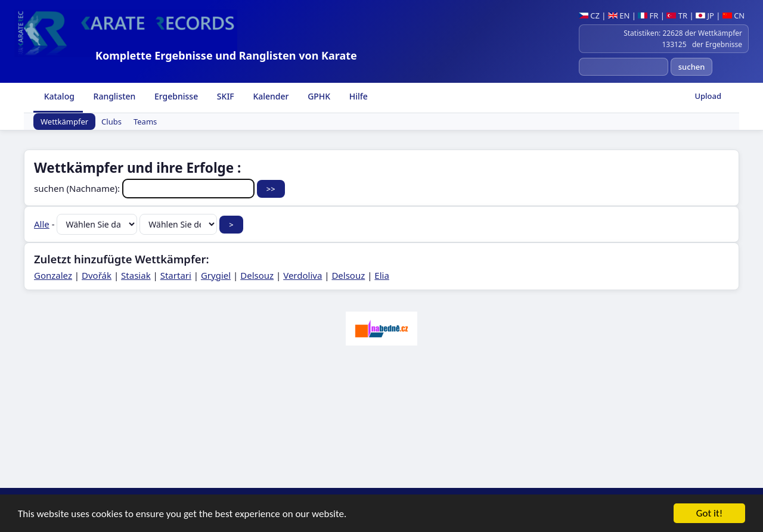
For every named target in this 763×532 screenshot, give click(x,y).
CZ (589, 15)
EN (619, 15)
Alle (42, 224)
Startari (176, 275)
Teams (145, 122)
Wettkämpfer (64, 122)
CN (733, 15)
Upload (708, 96)
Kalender (270, 96)
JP (705, 15)
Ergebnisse (175, 96)
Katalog (58, 96)
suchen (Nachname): (145, 188)
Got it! (709, 514)
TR (677, 15)
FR (648, 15)
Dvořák (97, 275)
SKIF (224, 96)
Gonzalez (53, 275)
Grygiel (216, 275)
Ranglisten (114, 96)
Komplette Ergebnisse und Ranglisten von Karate (226, 55)
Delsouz (257, 275)
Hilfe (357, 96)
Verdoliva (303, 275)
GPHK (318, 96)
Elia (382, 275)
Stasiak (136, 275)
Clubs (111, 122)
